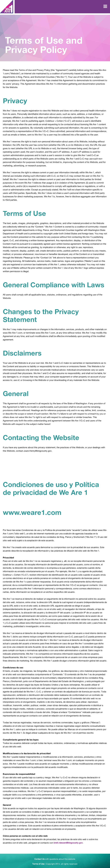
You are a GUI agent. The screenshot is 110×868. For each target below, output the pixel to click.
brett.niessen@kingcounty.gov (68, 843)
